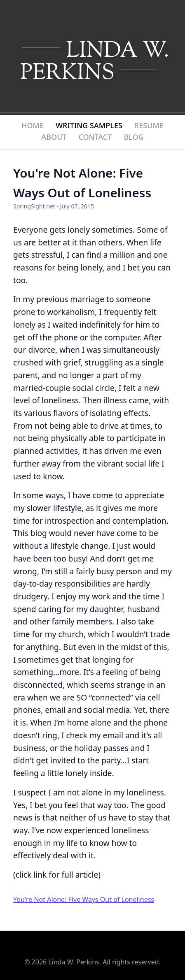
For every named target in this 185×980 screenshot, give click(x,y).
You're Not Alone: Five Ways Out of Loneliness (84, 899)
